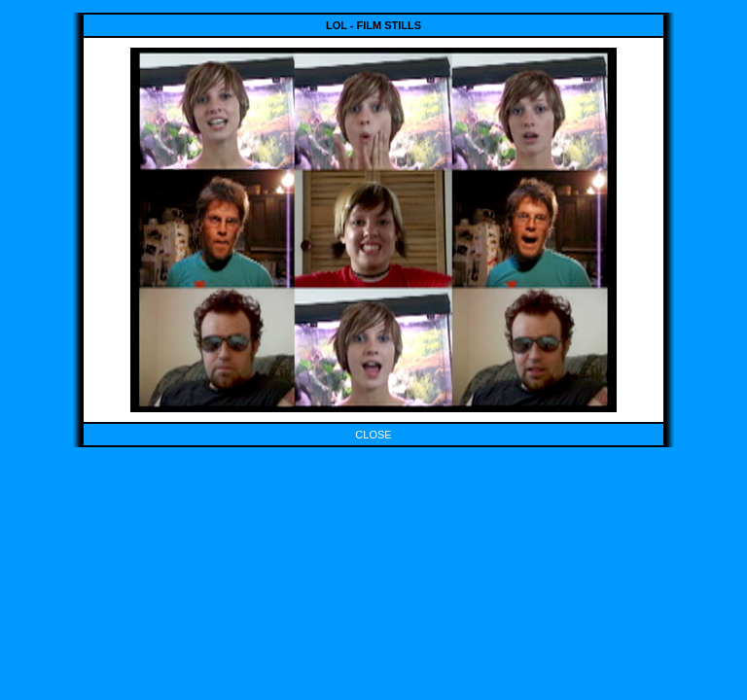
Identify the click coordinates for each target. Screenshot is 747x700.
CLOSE (373, 435)
